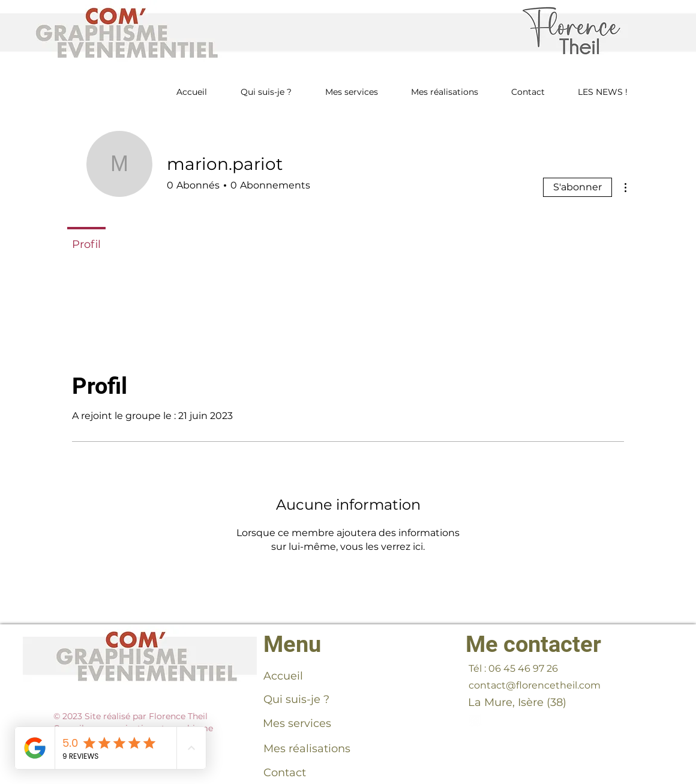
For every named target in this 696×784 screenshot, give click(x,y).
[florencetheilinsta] (475, 720)
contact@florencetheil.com (535, 685)
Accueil (283, 676)
